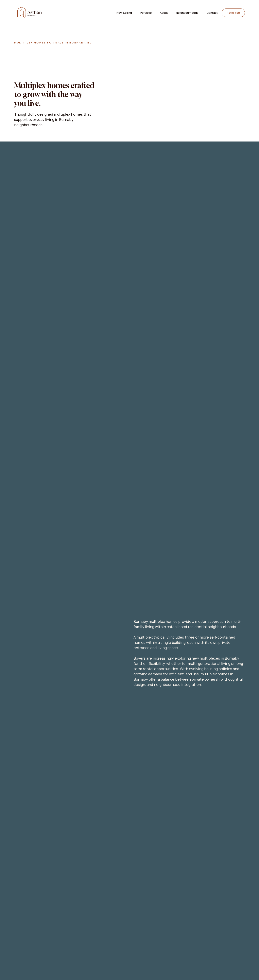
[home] (29, 13)
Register (233, 13)
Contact (212, 13)
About (164, 13)
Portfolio (146, 13)
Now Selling (124, 13)
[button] (187, 13)
